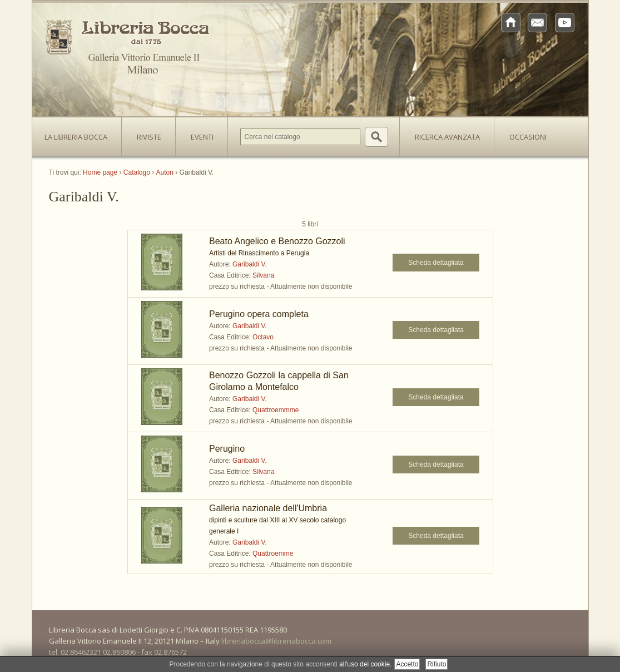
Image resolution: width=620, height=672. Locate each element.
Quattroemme (273, 554)
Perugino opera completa (259, 314)
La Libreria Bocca (80, 134)
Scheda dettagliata (436, 263)
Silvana (263, 275)
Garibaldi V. (250, 264)
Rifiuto (437, 664)
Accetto (407, 664)
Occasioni (528, 137)
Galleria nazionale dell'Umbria (268, 508)
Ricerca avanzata (447, 137)
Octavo (263, 337)
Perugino (227, 449)
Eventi (202, 137)
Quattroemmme (276, 410)
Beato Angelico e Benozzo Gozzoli (277, 241)
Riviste (146, 134)
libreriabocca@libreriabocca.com (276, 641)
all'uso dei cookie (364, 664)
